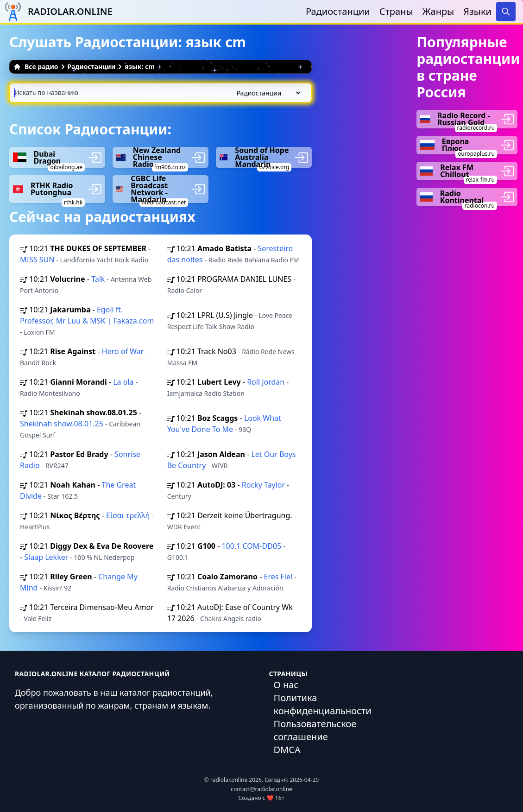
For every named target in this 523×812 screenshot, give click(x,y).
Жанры (438, 11)
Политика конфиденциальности (323, 704)
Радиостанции (338, 11)
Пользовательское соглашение (315, 730)
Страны (396, 11)
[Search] (506, 12)
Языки (477, 11)
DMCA (287, 750)
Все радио (36, 67)
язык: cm (140, 67)
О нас (286, 685)
